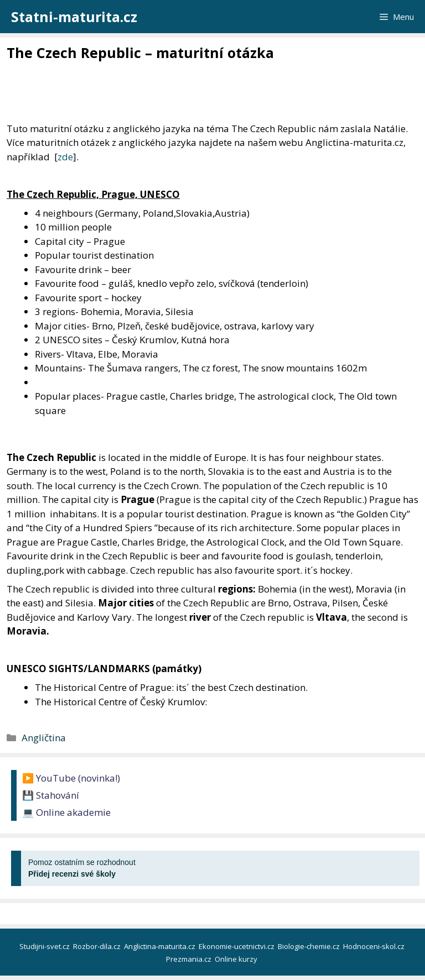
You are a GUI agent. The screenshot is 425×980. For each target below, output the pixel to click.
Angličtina (44, 738)
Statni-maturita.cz (74, 17)
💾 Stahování (51, 795)
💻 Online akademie (66, 812)
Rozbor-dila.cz (98, 946)
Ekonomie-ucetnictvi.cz (237, 946)
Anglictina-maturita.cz (160, 946)
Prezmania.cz (190, 959)
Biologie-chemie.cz (310, 946)
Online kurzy (237, 959)
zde (65, 157)
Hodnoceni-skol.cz (375, 946)
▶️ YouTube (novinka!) (71, 778)
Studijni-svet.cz (45, 946)
